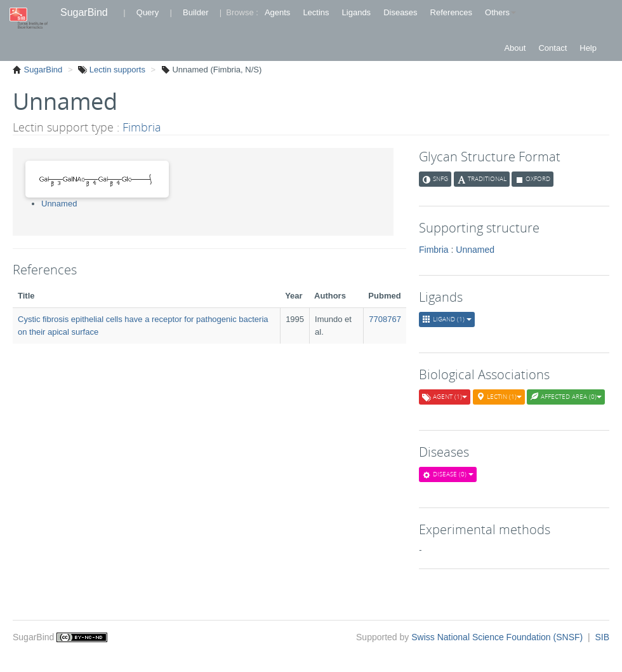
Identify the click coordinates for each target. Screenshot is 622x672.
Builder (195, 12)
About (515, 48)
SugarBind (84, 12)
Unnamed (59, 204)
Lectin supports (116, 70)
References (451, 12)
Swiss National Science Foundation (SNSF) (498, 637)
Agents (277, 12)
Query (148, 12)
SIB (602, 637)
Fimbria (142, 127)
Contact (553, 48)
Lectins (316, 12)
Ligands (357, 12)
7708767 (385, 319)
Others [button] (500, 12)
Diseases (400, 12)
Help (588, 48)
